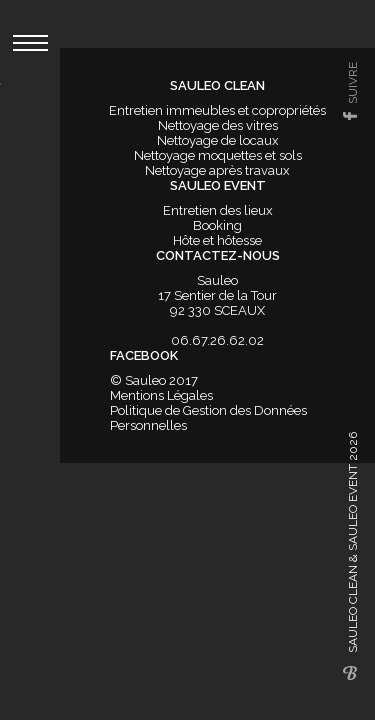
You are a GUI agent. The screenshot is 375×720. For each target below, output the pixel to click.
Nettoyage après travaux (217, 170)
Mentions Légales (161, 395)
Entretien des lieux (218, 210)
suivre (353, 83)
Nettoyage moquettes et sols (218, 155)
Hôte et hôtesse (217, 240)
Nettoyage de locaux (218, 140)
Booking (217, 225)
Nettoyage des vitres (218, 125)
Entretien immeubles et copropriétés (217, 110)
